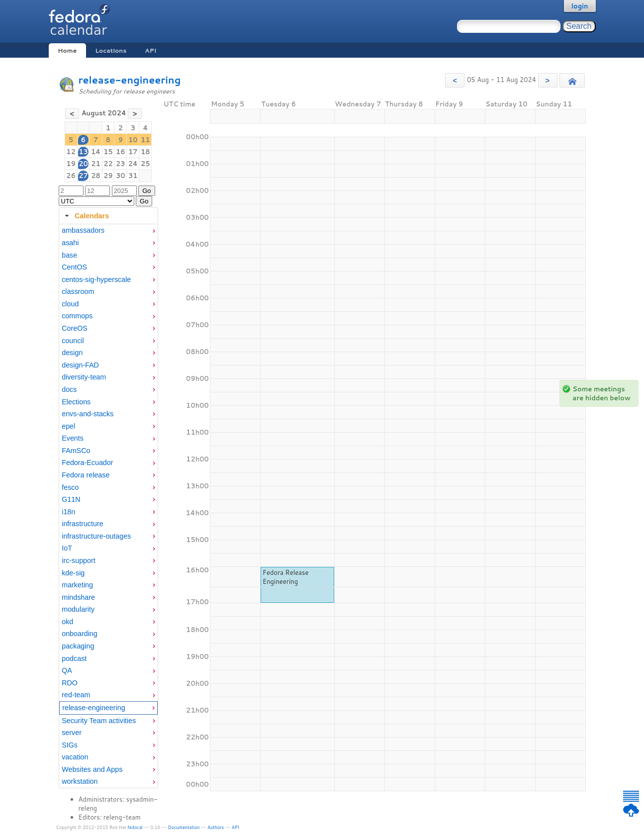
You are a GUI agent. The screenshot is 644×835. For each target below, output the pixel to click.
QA (67, 670)
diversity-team (84, 377)
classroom (78, 291)
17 (133, 152)
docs (69, 389)
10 (133, 140)
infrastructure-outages (96, 536)
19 (71, 164)
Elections (76, 402)
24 (133, 164)
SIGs (70, 745)
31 (133, 176)
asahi (70, 243)
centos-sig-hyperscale (96, 279)
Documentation (184, 827)
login (580, 6)
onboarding (80, 634)
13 (83, 152)
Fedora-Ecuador (87, 463)
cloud (70, 304)
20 (83, 164)
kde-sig (73, 573)
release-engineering (130, 80)
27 (83, 176)
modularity (78, 609)
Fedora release (86, 475)
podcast (74, 658)
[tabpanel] (108, 506)
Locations (111, 50)
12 (71, 152)
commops (77, 316)
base (69, 255)
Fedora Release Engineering (286, 577)
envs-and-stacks (88, 414)
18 (145, 152)
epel (68, 426)
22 (108, 164)
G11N (71, 499)
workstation (80, 781)
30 (121, 176)
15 (108, 152)
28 (96, 176)
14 (96, 152)
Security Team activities (99, 721)
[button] (455, 80)
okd (67, 622)
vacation (75, 757)
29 (108, 176)
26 (71, 176)
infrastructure (82, 524)
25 (145, 164)
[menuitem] (108, 231)
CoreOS (75, 328)
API (150, 50)
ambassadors (83, 230)
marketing (77, 585)
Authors (216, 827)
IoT (67, 548)
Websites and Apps (92, 769)
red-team (76, 695)
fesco (70, 487)
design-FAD (80, 365)
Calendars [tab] (86, 216)
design (72, 353)
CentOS (74, 267)
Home (67, 50)
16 (121, 152)
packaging (78, 646)
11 (145, 140)
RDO (70, 683)
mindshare (78, 597)
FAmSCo (76, 451)
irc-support (79, 560)
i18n (68, 512)
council (73, 341)
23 (121, 164)
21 (96, 164)
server (72, 733)
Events (73, 438)
